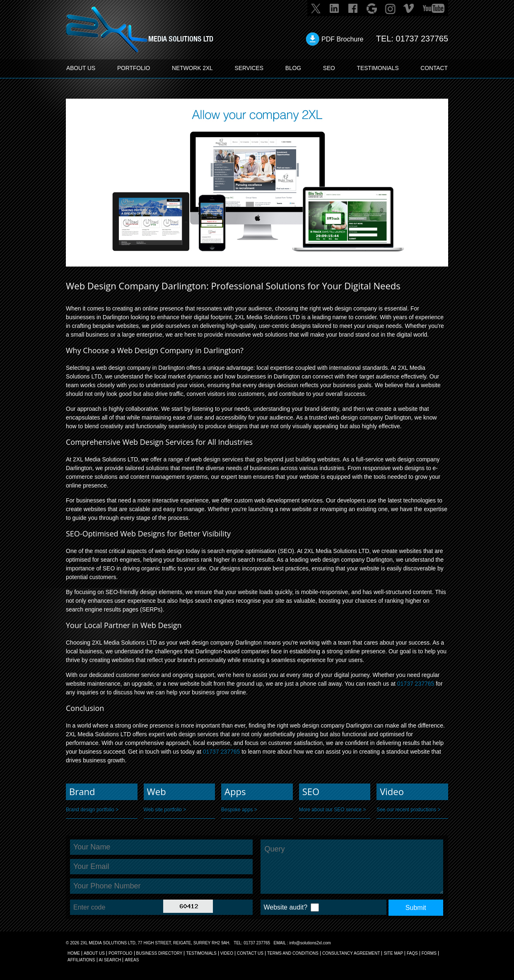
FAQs (412, 953)
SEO (329, 68)
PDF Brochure (342, 39)
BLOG (293, 68)
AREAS (132, 960)
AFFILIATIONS (81, 960)
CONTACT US (250, 953)
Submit (416, 908)
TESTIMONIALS (378, 68)
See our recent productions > (408, 810)
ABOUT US (81, 68)
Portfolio (121, 953)
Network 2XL (193, 68)
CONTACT (434, 68)
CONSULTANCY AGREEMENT (351, 953)
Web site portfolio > (165, 810)
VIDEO (227, 953)
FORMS (429, 953)
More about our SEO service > (333, 810)
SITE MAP (393, 953)
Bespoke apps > (239, 810)
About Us (94, 953)
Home (74, 953)
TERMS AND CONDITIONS (293, 953)
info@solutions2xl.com (310, 943)
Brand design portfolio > (92, 810)
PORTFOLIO (134, 68)
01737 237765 (422, 39)
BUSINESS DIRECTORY (159, 953)
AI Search (110, 960)
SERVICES (250, 68)
